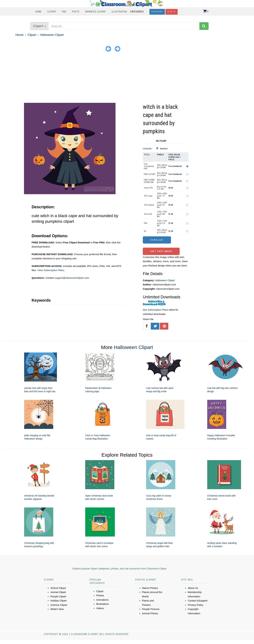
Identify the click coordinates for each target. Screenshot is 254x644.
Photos (100, 595)
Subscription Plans (158, 310)
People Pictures (151, 609)
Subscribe (157, 12)
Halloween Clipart (52, 35)
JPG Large (148, 196)
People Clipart (58, 596)
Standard (164, 149)
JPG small (148, 214)
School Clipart (58, 588)
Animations (102, 600)
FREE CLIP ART (150, 174)
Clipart (52, 12)
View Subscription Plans (51, 270)
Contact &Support (198, 601)
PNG (64, 12)
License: (147, 148)
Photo (76, 12)
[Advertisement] (127, 78)
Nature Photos (150, 588)
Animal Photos (150, 613)
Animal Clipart (58, 592)
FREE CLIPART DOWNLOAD (149, 181)
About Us (193, 588)
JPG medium (149, 205)
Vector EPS (148, 188)
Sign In (172, 12)
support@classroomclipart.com (72, 278)
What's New (57, 609)
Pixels (160, 155)
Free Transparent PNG (149, 166)
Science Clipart (59, 605)
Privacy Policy (195, 605)
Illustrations (103, 604)
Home (39, 12)
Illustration (119, 12)
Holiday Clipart (59, 601)
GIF (145, 231)
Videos (100, 608)
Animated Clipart (96, 12)
